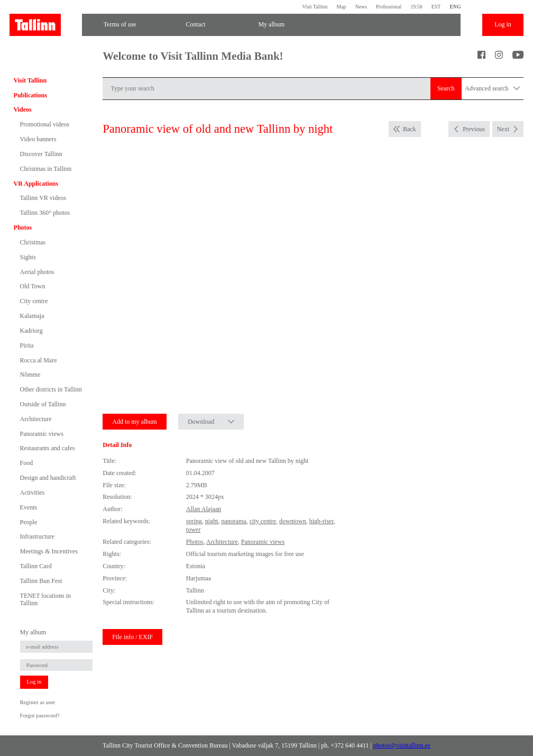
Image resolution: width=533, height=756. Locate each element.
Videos (23, 110)
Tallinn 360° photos (45, 213)
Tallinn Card (36, 566)
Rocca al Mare (39, 360)
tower (193, 530)
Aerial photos (37, 272)
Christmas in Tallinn (46, 169)
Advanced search (492, 89)
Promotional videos (45, 124)
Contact (195, 24)
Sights (28, 257)
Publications (30, 95)
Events (29, 507)
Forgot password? (40, 716)
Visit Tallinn (315, 7)
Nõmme (30, 375)
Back (410, 129)
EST (436, 7)
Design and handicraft (48, 478)
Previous (474, 129)
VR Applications (36, 184)
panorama (233, 521)
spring (194, 521)
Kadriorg (31, 331)
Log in (503, 24)
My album (271, 24)
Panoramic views (42, 434)
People (29, 522)
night (212, 521)
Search (446, 88)
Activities (33, 493)
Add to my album (134, 422)
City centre (34, 301)
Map (342, 7)
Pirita (27, 345)
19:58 (416, 7)
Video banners (38, 139)
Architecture (36, 419)
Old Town (33, 286)
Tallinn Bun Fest (41, 581)
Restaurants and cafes (48, 448)
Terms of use (120, 24)
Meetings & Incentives (49, 551)
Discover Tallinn (41, 154)
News (361, 7)
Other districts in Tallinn (51, 389)
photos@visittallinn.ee (402, 745)
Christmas (33, 242)
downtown (293, 521)
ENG (455, 7)
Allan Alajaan (204, 509)
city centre (263, 521)
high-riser (321, 521)
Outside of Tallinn (43, 404)
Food (27, 463)
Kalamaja (32, 316)
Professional (389, 7)
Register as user (38, 702)
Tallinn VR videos (43, 198)
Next (503, 129)
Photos (23, 227)
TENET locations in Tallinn (45, 599)
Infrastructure (37, 536)
